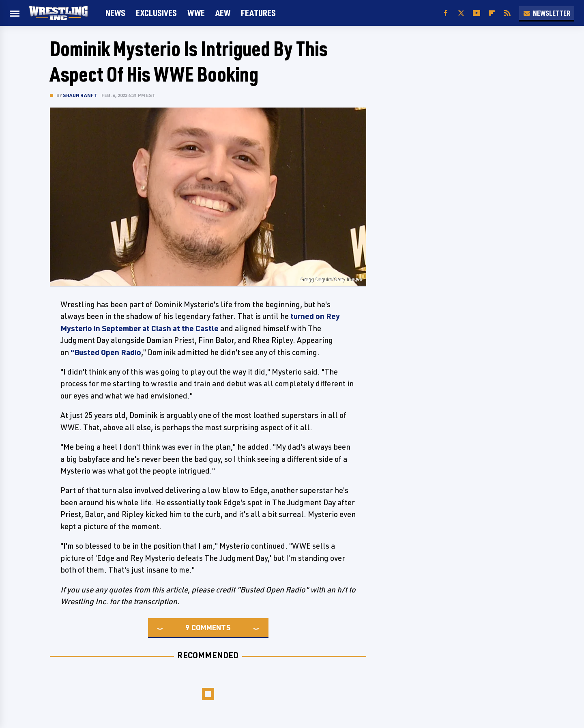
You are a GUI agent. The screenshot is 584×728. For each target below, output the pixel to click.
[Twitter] (461, 13)
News (115, 13)
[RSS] (507, 13)
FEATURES (258, 13)
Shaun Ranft (80, 95)
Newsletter (547, 13)
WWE (196, 13)
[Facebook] (446, 13)
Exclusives (156, 13)
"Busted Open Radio (105, 352)
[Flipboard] (492, 13)
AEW (223, 13)
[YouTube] (477, 13)
